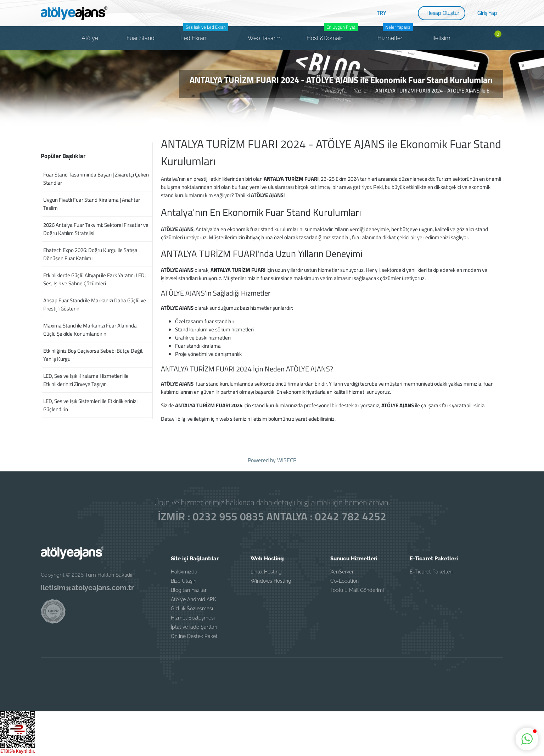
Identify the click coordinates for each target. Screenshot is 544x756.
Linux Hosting (266, 572)
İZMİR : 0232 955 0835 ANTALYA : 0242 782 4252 (272, 516)
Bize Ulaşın (184, 581)
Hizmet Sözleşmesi (193, 618)
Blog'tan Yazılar (189, 590)
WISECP (287, 460)
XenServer (342, 572)
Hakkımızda (184, 572)
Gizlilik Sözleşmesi (192, 609)
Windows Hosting (271, 581)
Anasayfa (336, 90)
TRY (382, 13)
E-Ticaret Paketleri (431, 572)
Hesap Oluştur (443, 13)
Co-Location (344, 581)
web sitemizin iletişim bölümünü (255, 419)
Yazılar (361, 90)
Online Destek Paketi (195, 636)
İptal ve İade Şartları (194, 627)
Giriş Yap (487, 13)
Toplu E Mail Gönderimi (357, 590)
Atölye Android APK (194, 599)
